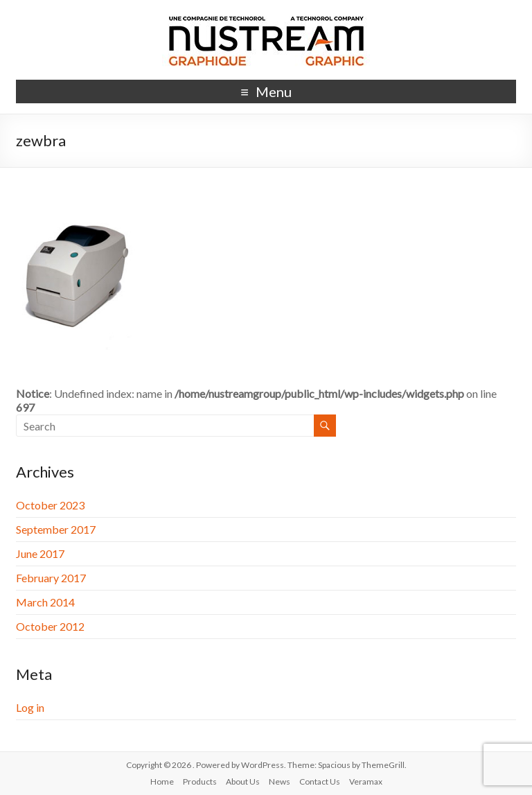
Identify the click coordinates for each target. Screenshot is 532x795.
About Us (243, 781)
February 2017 (51, 578)
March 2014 (45, 602)
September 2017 (56, 529)
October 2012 (50, 626)
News (280, 781)
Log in (30, 707)
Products (200, 781)
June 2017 (40, 553)
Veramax (366, 781)
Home (162, 781)
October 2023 (50, 505)
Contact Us (320, 781)
